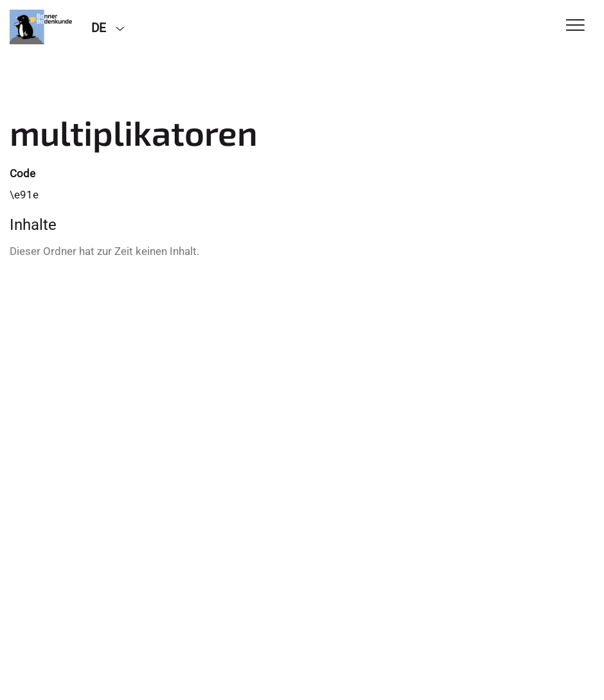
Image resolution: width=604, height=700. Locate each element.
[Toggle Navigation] (575, 26)
